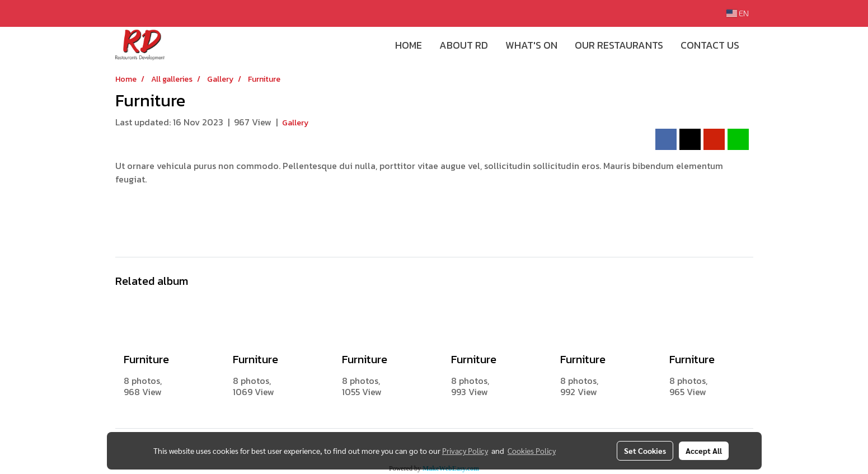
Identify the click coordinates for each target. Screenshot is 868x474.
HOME (409, 45)
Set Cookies (645, 450)
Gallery (295, 123)
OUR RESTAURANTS (619, 45)
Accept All (704, 450)
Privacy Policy (465, 450)
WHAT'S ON (531, 45)
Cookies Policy (532, 450)
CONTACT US (710, 45)
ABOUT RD (464, 45)
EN (738, 13)
